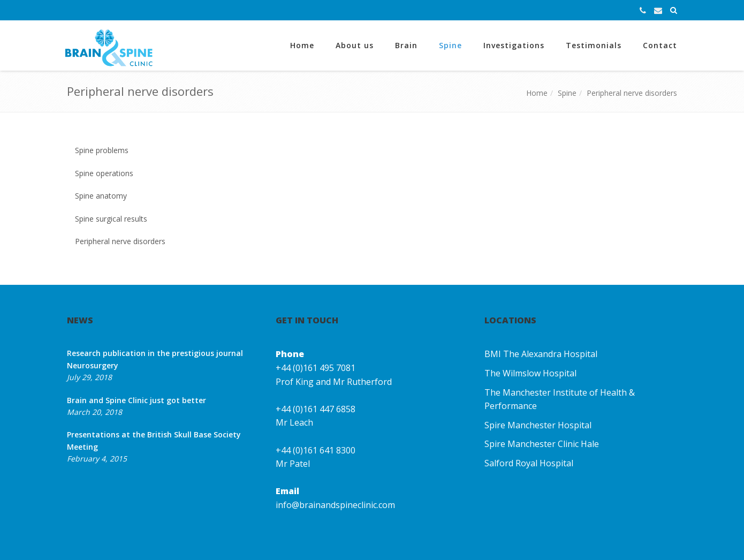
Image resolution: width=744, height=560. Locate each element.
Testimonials (594, 45)
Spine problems (102, 150)
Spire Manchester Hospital (538, 425)
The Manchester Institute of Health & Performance (560, 399)
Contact (660, 45)
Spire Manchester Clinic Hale (542, 444)
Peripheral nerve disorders (632, 93)
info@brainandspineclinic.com (335, 505)
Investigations (514, 45)
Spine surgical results (111, 219)
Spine (450, 45)
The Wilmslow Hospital (530, 373)
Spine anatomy (101, 196)
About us (355, 45)
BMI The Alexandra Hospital (541, 354)
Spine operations (104, 173)
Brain (406, 45)
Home (302, 45)
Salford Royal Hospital (529, 463)
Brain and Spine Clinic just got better (136, 400)
